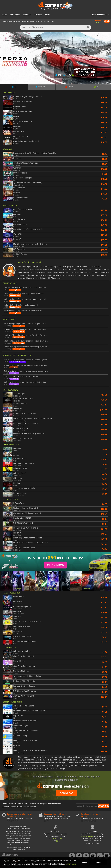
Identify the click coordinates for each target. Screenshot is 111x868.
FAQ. (58, 841)
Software (27, 15)
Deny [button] (85, 863)
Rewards (38, 15)
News (47, 15)
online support (57, 838)
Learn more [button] (71, 864)
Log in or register (99, 15)
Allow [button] (98, 863)
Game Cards (15, 15)
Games (4, 15)
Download (67, 793)
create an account (87, 836)
